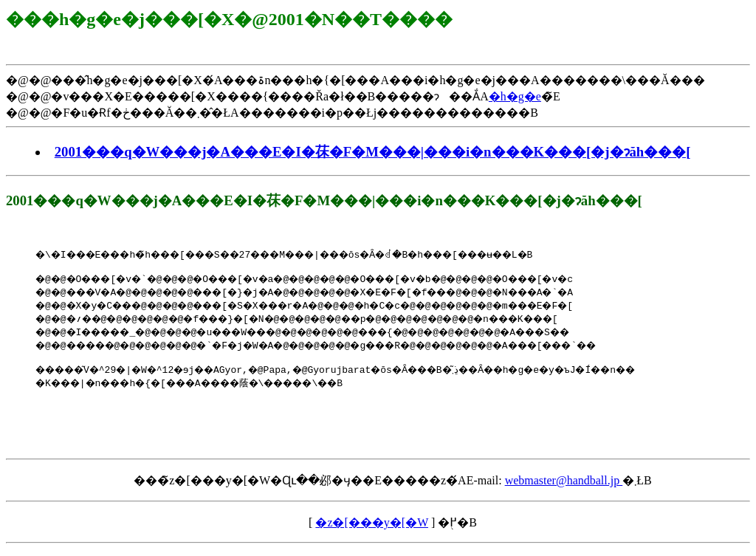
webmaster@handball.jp (564, 487)
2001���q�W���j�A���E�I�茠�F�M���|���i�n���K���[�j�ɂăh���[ (373, 152)
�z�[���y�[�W (372, 529)
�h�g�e (515, 96)
